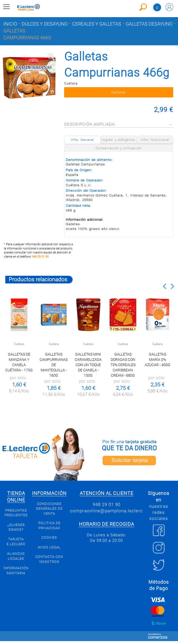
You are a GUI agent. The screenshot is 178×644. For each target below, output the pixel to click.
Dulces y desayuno (45, 24)
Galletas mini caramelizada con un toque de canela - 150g (88, 365)
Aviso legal (49, 547)
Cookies (49, 537)
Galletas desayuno (149, 24)
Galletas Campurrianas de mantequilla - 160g (54, 365)
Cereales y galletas (97, 24)
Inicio (10, 24)
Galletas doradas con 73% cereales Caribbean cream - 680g (123, 365)
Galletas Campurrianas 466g (27, 34)
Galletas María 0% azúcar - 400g (158, 360)
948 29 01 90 (40, 257)
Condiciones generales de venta (49, 509)
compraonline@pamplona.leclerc (106, 511)
